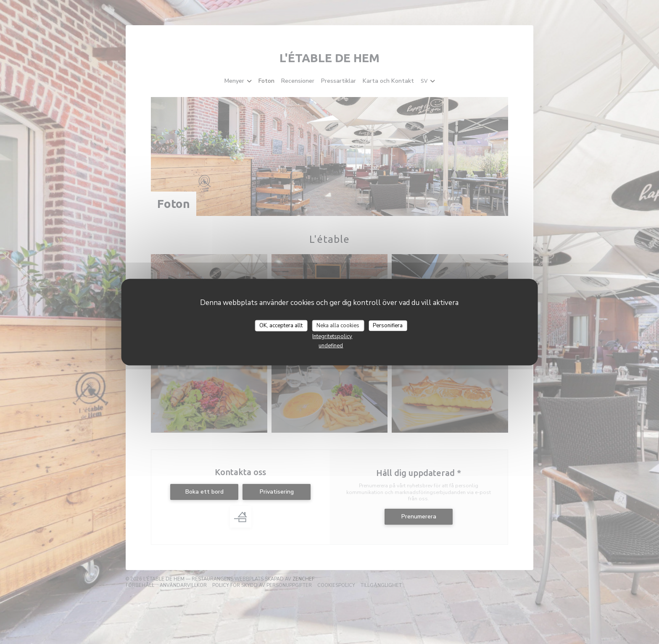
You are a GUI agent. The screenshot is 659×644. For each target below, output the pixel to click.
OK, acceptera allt (281, 325)
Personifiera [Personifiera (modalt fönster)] (388, 325)
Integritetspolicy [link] (332, 336)
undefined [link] (331, 346)
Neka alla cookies (338, 325)
